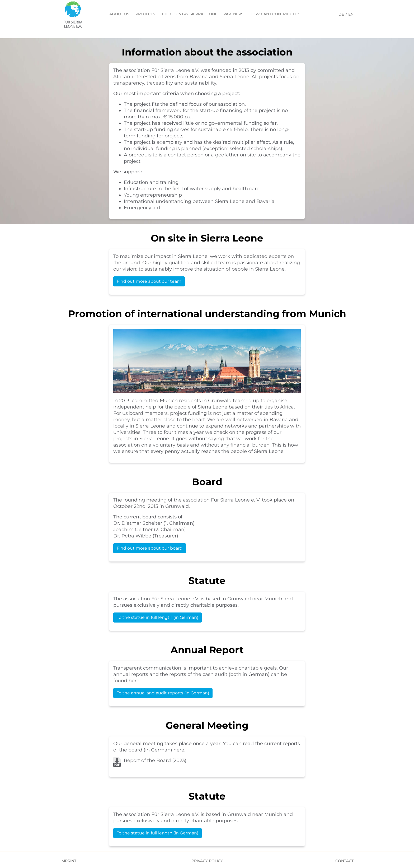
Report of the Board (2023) (155, 760)
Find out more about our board (150, 548)
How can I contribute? (274, 14)
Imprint (68, 861)
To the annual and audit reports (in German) (163, 693)
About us (119, 14)
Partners (233, 14)
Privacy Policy (207, 861)
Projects (145, 14)
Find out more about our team (149, 281)
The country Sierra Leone (189, 14)
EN (351, 14)
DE (341, 14)
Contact (344, 861)
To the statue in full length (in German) (157, 617)
